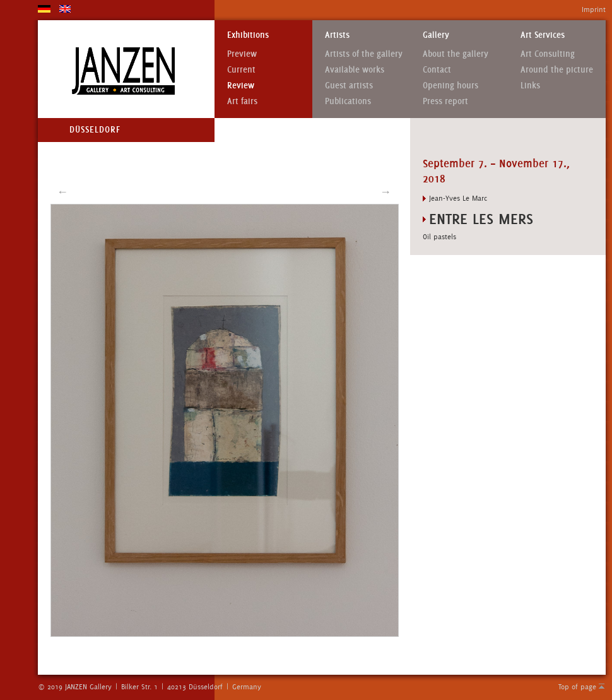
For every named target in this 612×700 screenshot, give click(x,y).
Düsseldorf (95, 130)
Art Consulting (548, 54)
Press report (445, 101)
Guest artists (349, 86)
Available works (355, 70)
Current (241, 70)
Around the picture (557, 70)
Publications (348, 101)
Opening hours (450, 86)
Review (241, 86)
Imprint (594, 9)
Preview (242, 54)
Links (530, 86)
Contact (437, 70)
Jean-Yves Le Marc (458, 198)
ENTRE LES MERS (481, 219)
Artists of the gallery (364, 54)
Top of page (577, 687)
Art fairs (242, 101)
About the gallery (456, 54)
